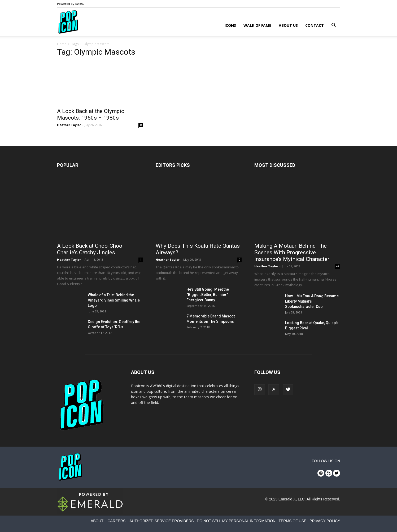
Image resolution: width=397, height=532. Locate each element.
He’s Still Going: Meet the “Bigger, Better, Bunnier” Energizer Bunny (208, 295)
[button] (334, 26)
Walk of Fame (257, 25)
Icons (230, 25)
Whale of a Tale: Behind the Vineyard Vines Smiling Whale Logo (114, 300)
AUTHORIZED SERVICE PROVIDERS (162, 521)
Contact (315, 25)
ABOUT (97, 521)
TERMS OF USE (292, 521)
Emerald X (287, 499)
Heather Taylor (69, 125)
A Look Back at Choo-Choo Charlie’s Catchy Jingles (90, 249)
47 (338, 266)
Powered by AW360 (71, 4)
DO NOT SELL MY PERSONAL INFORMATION (236, 521)
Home (62, 44)
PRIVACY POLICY (325, 521)
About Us (288, 25)
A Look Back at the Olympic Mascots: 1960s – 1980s (91, 114)
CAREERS (116, 521)
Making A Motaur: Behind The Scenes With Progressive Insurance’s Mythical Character (292, 252)
